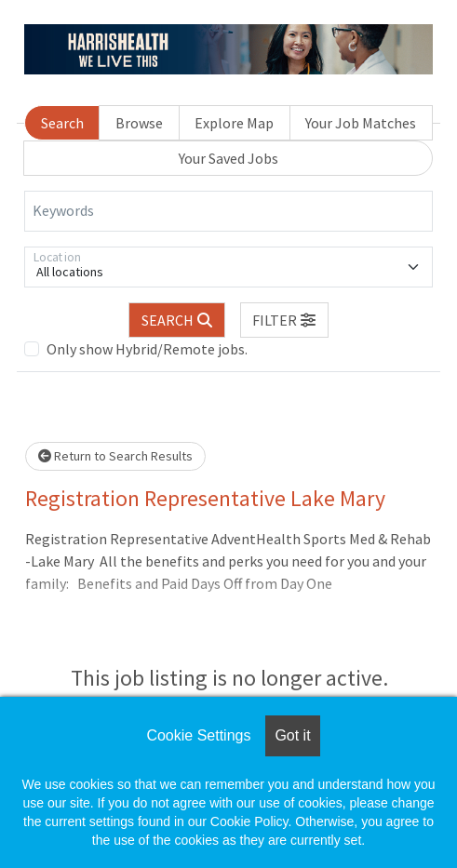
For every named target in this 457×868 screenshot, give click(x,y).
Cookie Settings (198, 735)
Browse (139, 123)
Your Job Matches (361, 123)
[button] (285, 320)
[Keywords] (228, 211)
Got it (292, 735)
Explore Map (234, 123)
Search (62, 123)
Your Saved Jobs (228, 158)
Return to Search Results (115, 456)
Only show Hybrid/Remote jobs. (147, 349)
